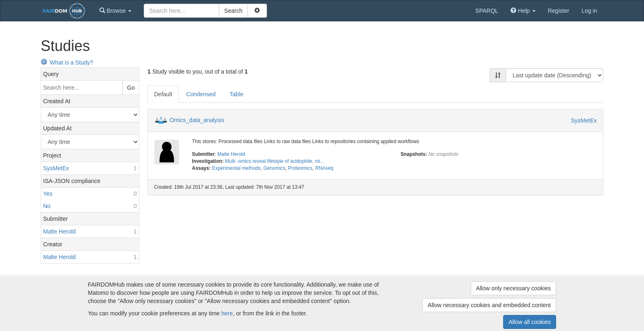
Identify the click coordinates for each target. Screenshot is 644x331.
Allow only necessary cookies (513, 288)
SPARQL (487, 11)
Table (236, 94)
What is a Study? (67, 62)
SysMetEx (584, 120)
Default (163, 94)
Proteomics (300, 168)
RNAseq (324, 168)
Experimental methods (236, 168)
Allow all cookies (530, 322)
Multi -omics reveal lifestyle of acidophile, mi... (275, 161)
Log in (589, 11)
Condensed (201, 94)
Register (559, 11)
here (227, 313)
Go (131, 88)
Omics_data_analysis (197, 120)
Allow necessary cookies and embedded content (489, 305)
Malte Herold (231, 154)
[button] (115, 11)
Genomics (274, 168)
